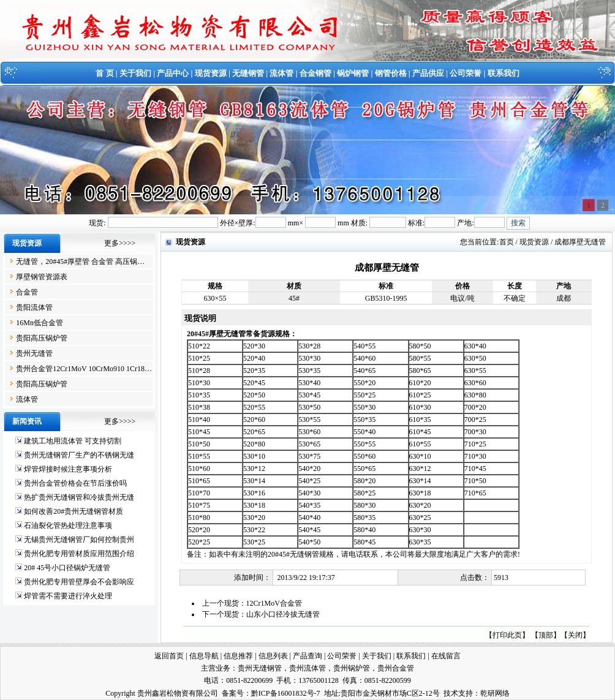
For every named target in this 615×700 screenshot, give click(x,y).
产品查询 (307, 656)
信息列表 (273, 656)
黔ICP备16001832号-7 (286, 693)
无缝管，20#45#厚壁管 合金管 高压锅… (80, 262)
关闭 (575, 635)
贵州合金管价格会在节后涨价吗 (75, 483)
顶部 (546, 635)
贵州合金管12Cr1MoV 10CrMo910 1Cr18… (84, 369)
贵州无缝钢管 (260, 668)
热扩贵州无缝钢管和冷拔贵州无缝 (79, 497)
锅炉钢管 (353, 73)
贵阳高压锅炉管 (42, 338)
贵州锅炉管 (352, 668)
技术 (451, 693)
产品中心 (173, 73)
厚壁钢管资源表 (42, 277)
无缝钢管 (248, 73)
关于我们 (135, 73)
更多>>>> (120, 243)
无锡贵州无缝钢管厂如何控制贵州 (79, 540)
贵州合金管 (396, 668)
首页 (507, 242)
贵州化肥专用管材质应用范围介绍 (79, 554)
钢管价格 (391, 73)
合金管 (27, 292)
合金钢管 (315, 73)
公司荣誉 (466, 73)
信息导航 (204, 656)
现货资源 (211, 73)
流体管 (281, 73)
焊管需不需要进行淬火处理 (68, 596)
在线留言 (446, 656)
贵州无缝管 (34, 353)
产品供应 (428, 73)
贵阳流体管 (34, 307)
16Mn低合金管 (40, 323)
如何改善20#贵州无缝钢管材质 (74, 511)
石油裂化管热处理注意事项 (68, 525)
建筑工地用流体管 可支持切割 (73, 441)
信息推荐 (238, 656)
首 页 (104, 73)
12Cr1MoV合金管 (274, 603)
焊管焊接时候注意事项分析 (68, 469)
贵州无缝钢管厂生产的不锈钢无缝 (79, 455)
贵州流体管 (307, 668)
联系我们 (504, 73)
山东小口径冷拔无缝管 (283, 614)
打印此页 (507, 635)
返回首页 (169, 656)
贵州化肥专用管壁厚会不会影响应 (79, 582)
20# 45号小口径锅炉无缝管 (67, 568)
